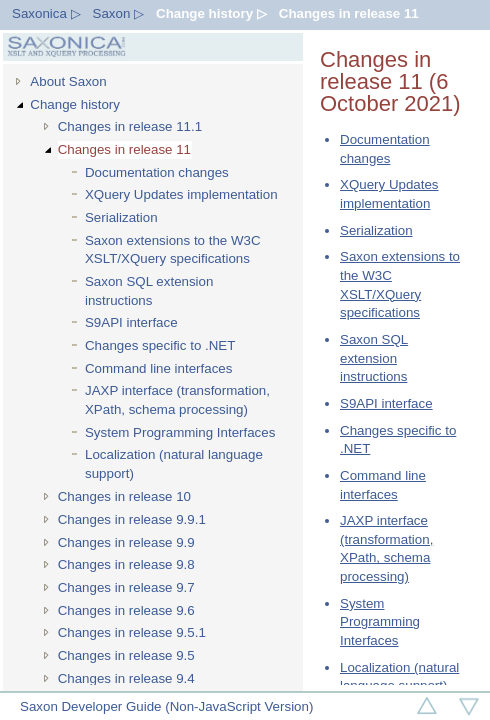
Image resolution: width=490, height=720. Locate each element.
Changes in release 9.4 (126, 678)
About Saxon (68, 81)
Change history (75, 104)
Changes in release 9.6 (126, 610)
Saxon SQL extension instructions (149, 291)
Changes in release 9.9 (126, 542)
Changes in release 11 (349, 13)
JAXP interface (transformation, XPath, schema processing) (177, 400)
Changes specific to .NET (160, 345)
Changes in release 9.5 (126, 655)
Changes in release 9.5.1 (132, 632)
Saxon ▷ (119, 13)
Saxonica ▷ (46, 13)
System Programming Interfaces (180, 432)
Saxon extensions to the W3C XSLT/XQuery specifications (173, 250)
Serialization (121, 217)
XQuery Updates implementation (181, 194)
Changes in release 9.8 (126, 564)
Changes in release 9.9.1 (132, 519)
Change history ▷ (211, 13)
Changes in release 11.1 (130, 126)
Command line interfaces (158, 368)
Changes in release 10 (124, 496)
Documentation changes (157, 172)
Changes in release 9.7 (126, 587)
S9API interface (131, 322)
